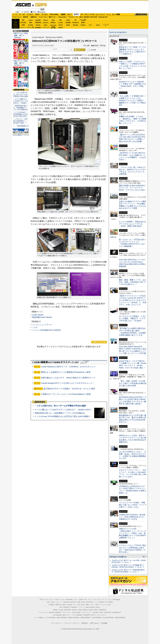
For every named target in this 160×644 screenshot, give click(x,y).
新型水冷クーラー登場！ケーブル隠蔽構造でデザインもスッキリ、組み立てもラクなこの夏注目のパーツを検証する (132, 50)
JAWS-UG (58, 605)
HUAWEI (68, 23)
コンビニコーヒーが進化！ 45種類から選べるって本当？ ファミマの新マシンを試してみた (133, 505)
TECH (37, 14)
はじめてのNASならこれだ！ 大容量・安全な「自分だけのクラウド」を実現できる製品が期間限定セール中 (133, 455)
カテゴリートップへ (99, 342)
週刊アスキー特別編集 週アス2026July (21, 35)
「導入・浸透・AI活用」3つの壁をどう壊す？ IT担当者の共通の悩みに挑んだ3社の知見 (133, 383)
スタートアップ (100, 15)
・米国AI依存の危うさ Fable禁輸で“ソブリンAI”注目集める (20, 108)
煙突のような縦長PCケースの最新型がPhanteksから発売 (66, 372)
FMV (23, 20)
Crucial (61, 23)
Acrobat (31, 25)
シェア (55, 49)
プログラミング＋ (87, 612)
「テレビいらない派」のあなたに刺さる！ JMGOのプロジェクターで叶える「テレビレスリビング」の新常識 (133, 171)
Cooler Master (38, 315)
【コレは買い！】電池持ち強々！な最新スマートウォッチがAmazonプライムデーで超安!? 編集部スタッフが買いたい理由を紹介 (133, 100)
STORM (110, 602)
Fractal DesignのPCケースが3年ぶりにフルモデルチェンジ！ (69, 383)
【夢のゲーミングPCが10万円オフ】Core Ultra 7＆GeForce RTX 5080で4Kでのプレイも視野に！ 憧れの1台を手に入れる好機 (132, 138)
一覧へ (144, 557)
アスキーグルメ (43, 17)
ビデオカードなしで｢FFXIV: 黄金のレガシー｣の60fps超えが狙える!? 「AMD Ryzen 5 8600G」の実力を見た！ (132, 549)
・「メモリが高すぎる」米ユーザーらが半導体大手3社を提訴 (21, 94)
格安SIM (26, 17)
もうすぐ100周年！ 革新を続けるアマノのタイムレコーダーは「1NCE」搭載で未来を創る (132, 224)
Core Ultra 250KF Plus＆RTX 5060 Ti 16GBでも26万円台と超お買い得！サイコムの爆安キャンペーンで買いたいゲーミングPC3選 (133, 350)
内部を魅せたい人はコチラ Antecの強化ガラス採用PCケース (68, 378)
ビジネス (30, 14)
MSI (61, 20)
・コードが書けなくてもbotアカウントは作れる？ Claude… (21, 101)
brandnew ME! (53, 27)
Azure (46, 25)
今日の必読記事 (57, 615)
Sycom (46, 20)
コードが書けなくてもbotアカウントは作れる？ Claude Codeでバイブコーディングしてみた (75, 410)
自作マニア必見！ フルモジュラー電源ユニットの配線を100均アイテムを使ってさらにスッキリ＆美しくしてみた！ (132, 65)
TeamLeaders (62, 17)
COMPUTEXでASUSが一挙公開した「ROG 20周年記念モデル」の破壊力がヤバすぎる (132, 517)
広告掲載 (104, 623)
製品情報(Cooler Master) (42, 317)
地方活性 (86, 17)
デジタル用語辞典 (77, 615)
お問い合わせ (94, 623)
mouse (31, 20)
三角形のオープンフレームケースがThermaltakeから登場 (66, 394)
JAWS (23, 25)
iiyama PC (73, 602)
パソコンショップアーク (42, 325)
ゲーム (109, 15)
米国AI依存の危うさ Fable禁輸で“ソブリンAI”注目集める (60, 413)
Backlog (76, 25)
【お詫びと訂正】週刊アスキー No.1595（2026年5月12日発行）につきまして (129, 561)
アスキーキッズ (17, 17)
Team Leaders (76, 612)
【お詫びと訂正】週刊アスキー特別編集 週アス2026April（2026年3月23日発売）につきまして (128, 566)
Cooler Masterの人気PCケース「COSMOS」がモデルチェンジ (68, 367)
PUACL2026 (93, 17)
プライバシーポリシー (72, 623)
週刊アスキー (53, 17)
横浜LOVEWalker (62, 618)
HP (76, 20)
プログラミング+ (73, 17)
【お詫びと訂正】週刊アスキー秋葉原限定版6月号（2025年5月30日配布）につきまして (128, 571)
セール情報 (116, 14)
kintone (38, 25)
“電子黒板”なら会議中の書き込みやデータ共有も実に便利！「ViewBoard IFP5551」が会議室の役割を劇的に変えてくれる (132, 332)
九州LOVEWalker (97, 618)
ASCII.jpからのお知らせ (118, 557)
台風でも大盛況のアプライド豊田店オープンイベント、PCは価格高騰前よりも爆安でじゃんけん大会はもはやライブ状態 (132, 205)
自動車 (63, 14)
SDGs (81, 17)
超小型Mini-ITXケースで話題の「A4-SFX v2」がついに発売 (69, 389)
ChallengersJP (103, 17)
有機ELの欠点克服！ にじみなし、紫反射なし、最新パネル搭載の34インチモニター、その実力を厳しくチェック (133, 120)
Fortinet (83, 25)
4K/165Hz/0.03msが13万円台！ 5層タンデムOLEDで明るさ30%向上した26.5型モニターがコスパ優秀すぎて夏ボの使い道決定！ (132, 400)
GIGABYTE (46, 23)
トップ (15, 14)
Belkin (83, 23)
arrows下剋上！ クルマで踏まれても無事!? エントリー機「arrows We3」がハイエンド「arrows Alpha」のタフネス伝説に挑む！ (133, 364)
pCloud (61, 27)
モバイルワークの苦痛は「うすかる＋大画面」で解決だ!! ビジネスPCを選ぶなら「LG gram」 (132, 318)
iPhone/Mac (54, 14)
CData (68, 25)
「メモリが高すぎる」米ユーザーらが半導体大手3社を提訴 (60, 406)
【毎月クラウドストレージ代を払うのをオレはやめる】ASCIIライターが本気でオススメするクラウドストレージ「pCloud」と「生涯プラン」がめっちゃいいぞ (133, 300)
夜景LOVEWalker (86, 618)
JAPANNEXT (38, 27)
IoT (24, 14)
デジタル (45, 14)
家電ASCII (34, 17)
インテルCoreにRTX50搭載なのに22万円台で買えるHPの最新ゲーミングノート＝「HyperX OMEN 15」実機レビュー (86, 416)
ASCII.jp (23, 5)
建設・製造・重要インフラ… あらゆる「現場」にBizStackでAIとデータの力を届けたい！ (133, 282)
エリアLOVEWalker (50, 618)
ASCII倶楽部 (141, 15)
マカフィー (23, 27)
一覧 (71, 50)
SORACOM (68, 610)
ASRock (53, 23)
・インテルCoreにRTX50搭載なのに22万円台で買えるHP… (21, 114)
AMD (31, 23)
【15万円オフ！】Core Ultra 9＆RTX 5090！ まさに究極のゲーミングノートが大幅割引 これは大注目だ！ (132, 156)
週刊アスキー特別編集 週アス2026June (21, 63)
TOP (41, 600)
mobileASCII (87, 615)
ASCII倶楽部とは (23, 126)
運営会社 (85, 623)
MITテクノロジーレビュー (99, 615)
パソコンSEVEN (53, 20)
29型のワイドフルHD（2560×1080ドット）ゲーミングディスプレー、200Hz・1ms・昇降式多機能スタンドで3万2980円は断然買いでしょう (133, 533)
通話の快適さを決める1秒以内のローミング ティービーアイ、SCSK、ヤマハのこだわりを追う (132, 188)
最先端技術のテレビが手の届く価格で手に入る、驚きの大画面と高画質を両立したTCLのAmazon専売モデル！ (132, 419)
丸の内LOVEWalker (109, 618)
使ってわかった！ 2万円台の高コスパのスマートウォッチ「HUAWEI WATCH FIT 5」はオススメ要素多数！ (132, 243)
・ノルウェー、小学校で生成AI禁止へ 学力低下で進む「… (20, 121)
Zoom (98, 25)
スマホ (92, 14)
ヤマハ (91, 25)
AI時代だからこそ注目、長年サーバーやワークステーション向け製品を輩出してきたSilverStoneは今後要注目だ (133, 439)
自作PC (40, 5)
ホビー (70, 14)
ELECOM (23, 23)
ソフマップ (46, 27)
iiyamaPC (38, 20)
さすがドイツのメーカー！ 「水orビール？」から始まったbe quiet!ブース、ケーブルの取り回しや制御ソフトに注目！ (133, 473)
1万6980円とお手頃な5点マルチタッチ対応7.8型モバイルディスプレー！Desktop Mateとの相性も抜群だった (133, 490)
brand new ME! (90, 607)
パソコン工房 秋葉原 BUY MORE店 (46, 330)
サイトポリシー (57, 623)
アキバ (87, 14)
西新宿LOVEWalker (74, 618)
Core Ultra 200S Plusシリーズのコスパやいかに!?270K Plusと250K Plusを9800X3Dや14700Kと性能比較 (133, 263)
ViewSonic (76, 23)
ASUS (68, 20)
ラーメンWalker (39, 618)
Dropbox (61, 25)
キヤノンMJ (31, 27)
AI (20, 14)
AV (82, 14)
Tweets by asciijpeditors (118, 32)
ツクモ (35, 327)
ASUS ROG (38, 23)
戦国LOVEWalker (120, 618)
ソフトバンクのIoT (106, 25)
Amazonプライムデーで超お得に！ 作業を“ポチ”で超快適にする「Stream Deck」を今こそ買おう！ (132, 85)
